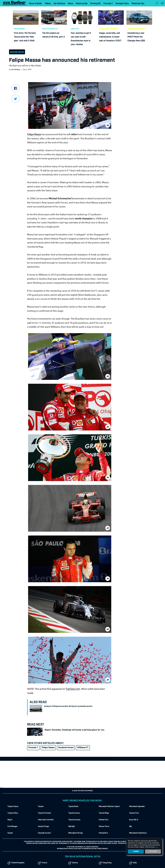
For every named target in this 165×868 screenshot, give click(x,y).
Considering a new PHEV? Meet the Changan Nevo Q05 (136, 37)
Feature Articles (50, 29)
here (156, 847)
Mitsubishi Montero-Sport (109, 807)
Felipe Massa (34, 135)
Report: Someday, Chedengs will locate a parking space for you (74, 730)
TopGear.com (73, 689)
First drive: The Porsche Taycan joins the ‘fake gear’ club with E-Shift (25, 37)
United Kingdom (16, 863)
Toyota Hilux (13, 813)
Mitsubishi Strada (76, 833)
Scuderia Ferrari (66, 748)
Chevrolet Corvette (46, 820)
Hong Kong (105, 863)
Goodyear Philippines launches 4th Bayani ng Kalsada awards (68, 706)
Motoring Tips (138, 3)
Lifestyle (75, 29)
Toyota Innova (74, 813)
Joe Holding (15, 70)
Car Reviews (19, 29)
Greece (73, 863)
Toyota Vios (134, 813)
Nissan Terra (104, 827)
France (43, 863)
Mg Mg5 (71, 827)
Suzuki (10, 833)
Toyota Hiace (13, 807)
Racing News (17, 52)
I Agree (136, 851)
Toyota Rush (73, 807)
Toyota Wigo (104, 813)
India (133, 863)
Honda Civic (104, 820)
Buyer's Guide (35, 3)
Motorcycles (82, 3)
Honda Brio (103, 833)
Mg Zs (10, 820)
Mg (130, 827)
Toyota (41, 807)
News (71, 3)
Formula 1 (33, 748)
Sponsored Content (108, 29)
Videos (48, 3)
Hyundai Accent (44, 833)
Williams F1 (83, 748)
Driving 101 (96, 3)
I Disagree (153, 851)
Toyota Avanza (74, 820)
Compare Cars (122, 3)
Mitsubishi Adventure (138, 833)
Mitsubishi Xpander (137, 807)
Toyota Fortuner (45, 813)
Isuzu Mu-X (134, 820)
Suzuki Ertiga (43, 827)
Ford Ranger (13, 827)
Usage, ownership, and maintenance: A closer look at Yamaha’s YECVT (110, 37)
